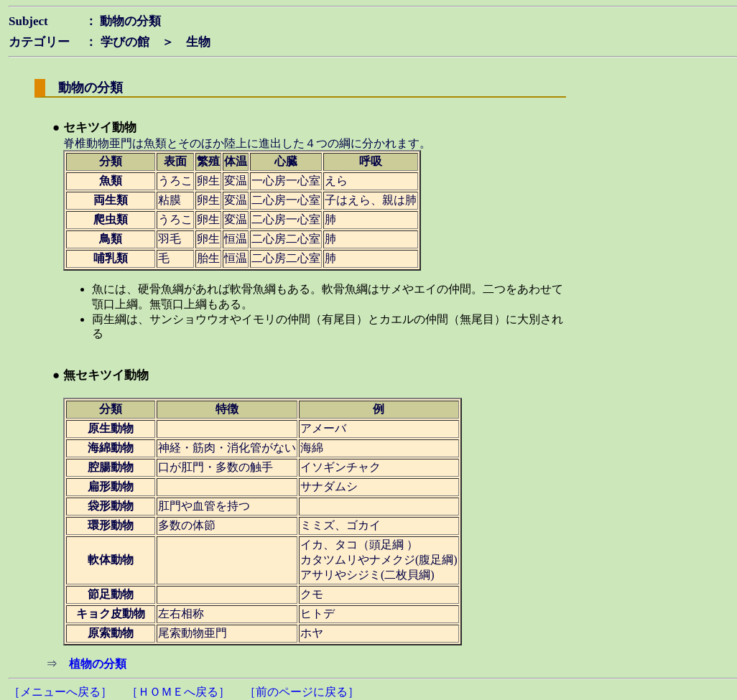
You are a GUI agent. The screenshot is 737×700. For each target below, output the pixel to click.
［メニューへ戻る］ (60, 692)
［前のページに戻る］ (302, 692)
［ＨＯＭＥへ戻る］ (178, 692)
